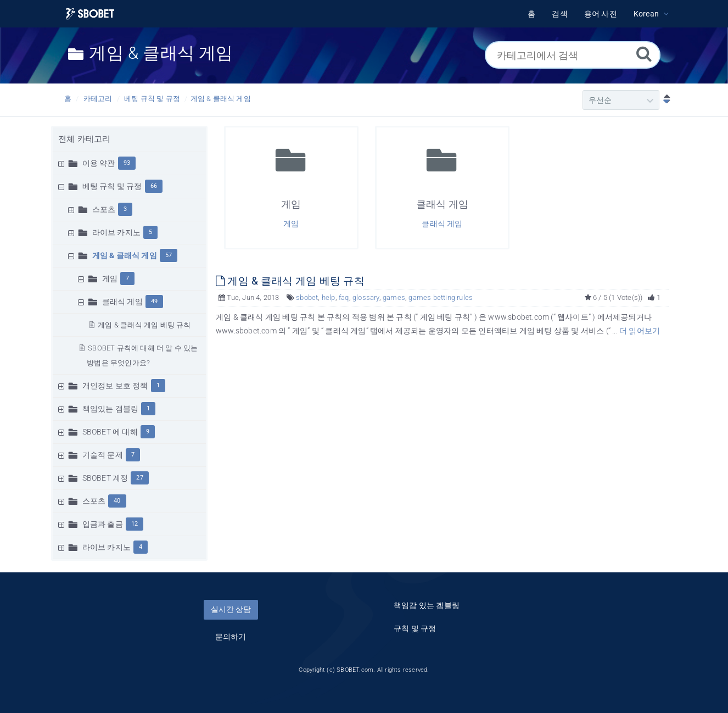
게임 (110, 278)
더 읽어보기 (640, 331)
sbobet (307, 297)
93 (127, 163)
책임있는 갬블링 (111, 409)
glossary (366, 297)
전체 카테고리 (84, 139)
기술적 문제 (103, 455)
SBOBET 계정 (105, 478)
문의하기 (231, 637)
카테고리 (98, 99)
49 (154, 301)
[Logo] (90, 14)
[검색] (644, 54)
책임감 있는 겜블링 (427, 605)
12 (135, 524)
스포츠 (104, 209)
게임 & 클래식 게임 (221, 99)
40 (117, 501)
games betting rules (441, 297)
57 (169, 255)
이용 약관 (99, 163)
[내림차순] (664, 100)
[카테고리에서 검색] (573, 55)
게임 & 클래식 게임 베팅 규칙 (144, 325)
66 (154, 186)
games (394, 297)
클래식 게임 (122, 302)
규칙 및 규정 (415, 628)
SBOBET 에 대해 (110, 432)
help (329, 297)
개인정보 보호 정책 (115, 386)
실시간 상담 (231, 609)
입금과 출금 (103, 524)
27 (139, 478)
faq (344, 297)
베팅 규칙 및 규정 (152, 99)
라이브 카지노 (116, 232)
